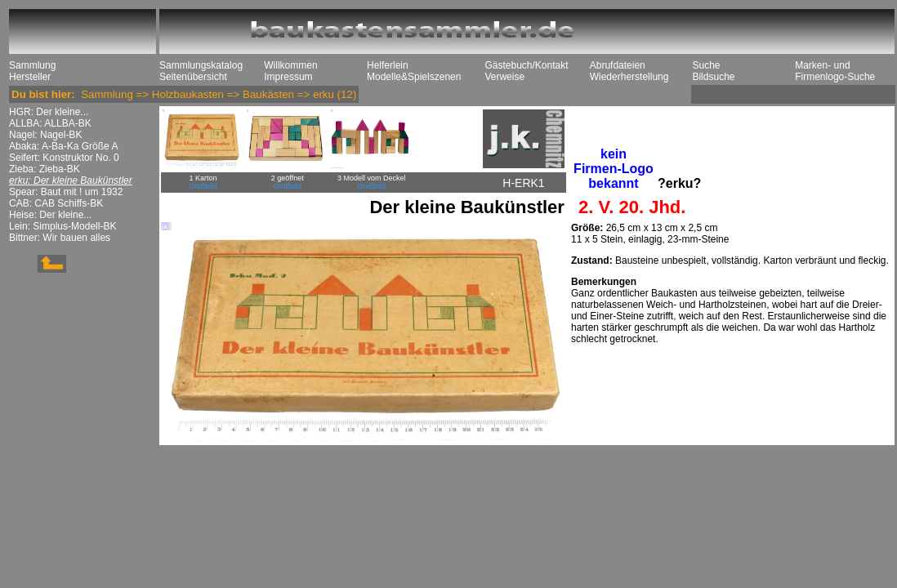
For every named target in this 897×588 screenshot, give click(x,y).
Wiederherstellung (629, 77)
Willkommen (290, 65)
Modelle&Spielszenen (414, 77)
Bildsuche (713, 77)
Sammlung (32, 65)
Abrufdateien (618, 65)
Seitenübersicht (193, 77)
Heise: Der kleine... (50, 215)
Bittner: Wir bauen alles (60, 238)
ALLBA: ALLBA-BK (50, 123)
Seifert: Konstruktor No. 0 (64, 158)
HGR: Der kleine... (49, 112)
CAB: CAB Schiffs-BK (56, 203)
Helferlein (388, 65)
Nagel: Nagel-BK (45, 135)
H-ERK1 (523, 183)
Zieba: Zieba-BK (45, 169)
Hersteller (30, 77)
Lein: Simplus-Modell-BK (62, 226)
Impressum (288, 77)
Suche (706, 65)
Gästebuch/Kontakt (526, 65)
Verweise (504, 77)
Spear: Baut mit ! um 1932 (66, 192)
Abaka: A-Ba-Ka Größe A (63, 146)
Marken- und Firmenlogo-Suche (835, 71)
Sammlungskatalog (201, 65)
